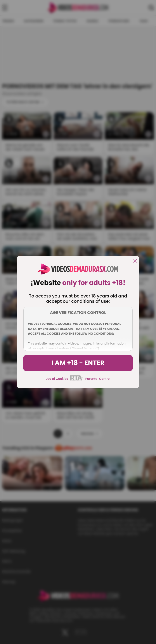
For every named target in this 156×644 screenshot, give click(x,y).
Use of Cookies (57, 379)
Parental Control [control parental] (98, 379)
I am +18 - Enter (78, 363)
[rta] (77, 381)
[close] (135, 261)
